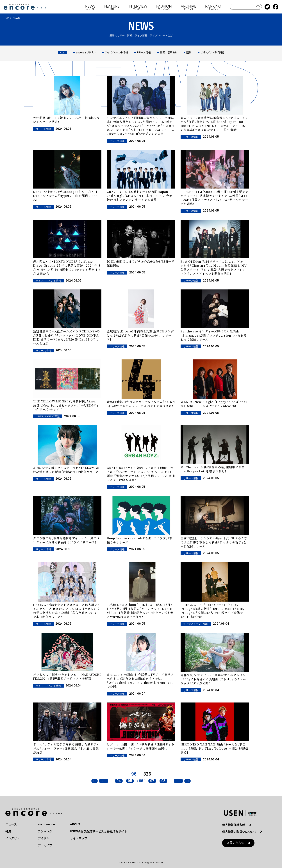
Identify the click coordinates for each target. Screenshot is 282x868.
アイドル (44, 838)
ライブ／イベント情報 (116, 52)
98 (163, 781)
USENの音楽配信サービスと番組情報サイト (98, 831)
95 (130, 781)
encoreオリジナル (86, 52)
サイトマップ (79, 838)
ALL (62, 53)
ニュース (11, 824)
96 (141, 781)
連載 (189, 52)
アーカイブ (45, 845)
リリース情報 (144, 52)
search (258, 7)
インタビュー (14, 838)
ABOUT (75, 824)
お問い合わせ (235, 843)
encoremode (46, 824)
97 (152, 781)
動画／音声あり (169, 52)
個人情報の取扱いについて (239, 832)
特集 (8, 831)
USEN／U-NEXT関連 (212, 52)
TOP (7, 18)
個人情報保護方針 (234, 825)
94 (119, 781)
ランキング (45, 831)
